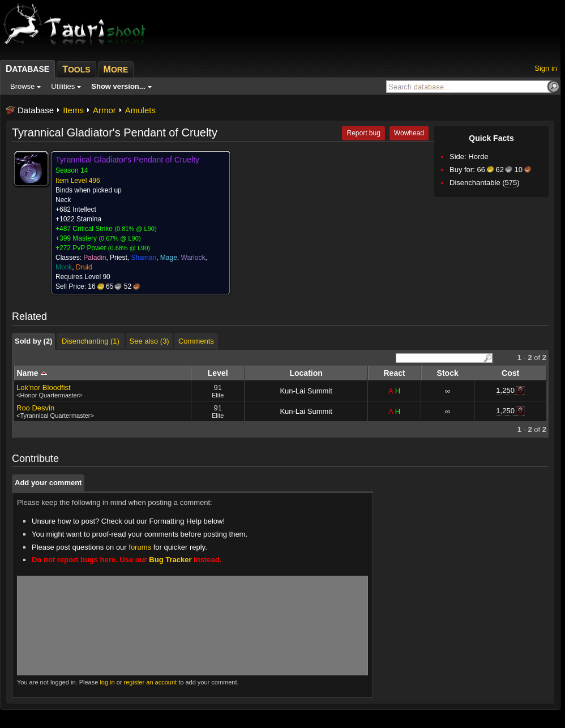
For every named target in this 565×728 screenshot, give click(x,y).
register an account (151, 682)
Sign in (546, 68)
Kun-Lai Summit (306, 391)
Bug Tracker (170, 560)
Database (36, 110)
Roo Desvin (35, 408)
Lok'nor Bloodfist (44, 387)
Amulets (140, 110)
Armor (104, 110)
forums (140, 547)
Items (73, 110)
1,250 (505, 390)
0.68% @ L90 (129, 248)
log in (107, 682)
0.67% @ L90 (120, 238)
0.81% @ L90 (136, 229)
